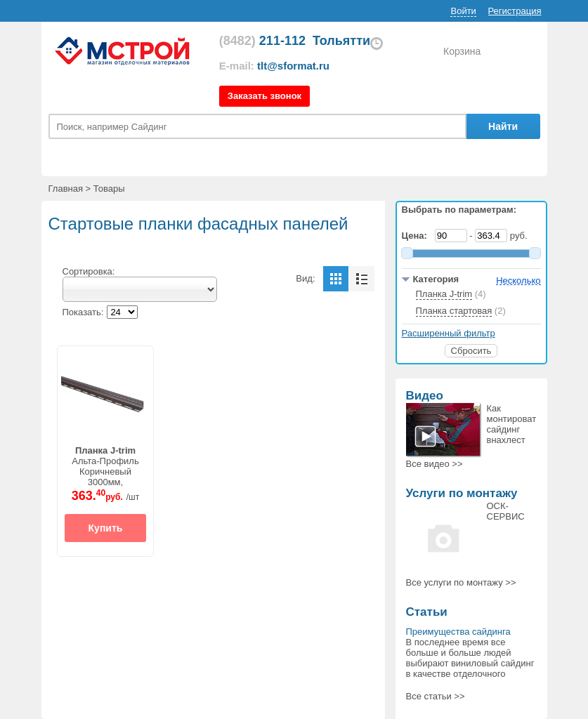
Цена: (417, 236)
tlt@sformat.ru (293, 66)
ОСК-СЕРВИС (506, 511)
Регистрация (515, 11)
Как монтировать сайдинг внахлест (514, 424)
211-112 (262, 41)
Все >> (435, 464)
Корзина (462, 51)
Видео (425, 396)
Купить (106, 528)
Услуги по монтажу (462, 493)
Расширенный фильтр (449, 333)
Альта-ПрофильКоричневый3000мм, (105, 466)
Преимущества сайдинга (458, 632)
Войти (463, 11)
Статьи (427, 612)
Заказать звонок (264, 96)
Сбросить (471, 351)
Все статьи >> (436, 696)
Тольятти (341, 41)
